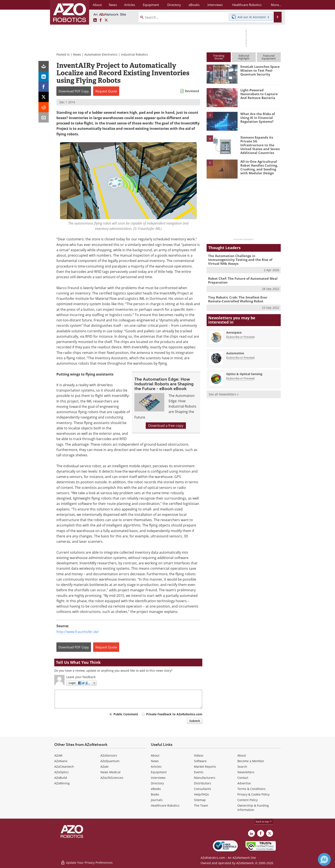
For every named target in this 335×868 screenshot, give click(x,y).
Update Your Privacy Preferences (87, 863)
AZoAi (104, 767)
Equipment (159, 772)
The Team (201, 805)
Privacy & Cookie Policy (253, 794)
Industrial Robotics (134, 54)
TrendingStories (219, 57)
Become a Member (251, 761)
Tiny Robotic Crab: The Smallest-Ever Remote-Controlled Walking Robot (238, 299)
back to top (264, 821)
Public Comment (126, 714)
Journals (157, 800)
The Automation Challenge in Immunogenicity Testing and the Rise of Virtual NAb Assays (240, 260)
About (155, 755)
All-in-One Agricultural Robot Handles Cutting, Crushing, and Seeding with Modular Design (259, 167)
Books (155, 794)
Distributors (203, 783)
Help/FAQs (201, 794)
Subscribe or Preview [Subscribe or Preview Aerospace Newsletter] (240, 337)
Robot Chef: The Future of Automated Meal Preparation (243, 280)
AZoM (58, 755)
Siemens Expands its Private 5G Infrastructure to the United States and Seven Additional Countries (260, 145)
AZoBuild (61, 778)
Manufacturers (205, 778)
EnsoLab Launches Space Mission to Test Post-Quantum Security (260, 70)
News (77, 54)
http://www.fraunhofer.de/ (78, 632)
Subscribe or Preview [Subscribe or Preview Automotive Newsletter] (240, 358)
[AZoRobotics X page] (106, 20)
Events (199, 772)
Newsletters (246, 772)
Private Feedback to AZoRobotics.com (174, 714)
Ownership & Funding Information (253, 808)
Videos (199, 755)
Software (200, 761)
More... (276, 5)
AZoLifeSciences (112, 778)
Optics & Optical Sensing (244, 374)
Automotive (235, 353)
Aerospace (234, 332)
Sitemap (200, 800)
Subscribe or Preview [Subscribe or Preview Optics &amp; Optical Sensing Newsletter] (240, 378)
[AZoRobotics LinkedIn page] (95, 20)
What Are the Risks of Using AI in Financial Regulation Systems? (258, 118)
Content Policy (248, 800)
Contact (243, 778)
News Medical (110, 772)
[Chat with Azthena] (324, 859)
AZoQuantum (110, 761)
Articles (156, 767)
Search (242, 767)
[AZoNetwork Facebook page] (101, 20)
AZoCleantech (64, 767)
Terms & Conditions (251, 789)
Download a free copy (166, 426)
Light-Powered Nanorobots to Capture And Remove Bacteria (259, 94)
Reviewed (192, 91)
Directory (157, 783)
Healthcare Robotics (165, 805)
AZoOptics (62, 772)
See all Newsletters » (224, 394)
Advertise (244, 783)
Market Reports (205, 767)
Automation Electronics (101, 54)
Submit (195, 721)
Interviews (158, 778)
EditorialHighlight (244, 57)
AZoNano (61, 761)
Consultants (203, 789)
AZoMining (62, 783)
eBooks (156, 789)
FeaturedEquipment (269, 57)
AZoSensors (109, 755)
